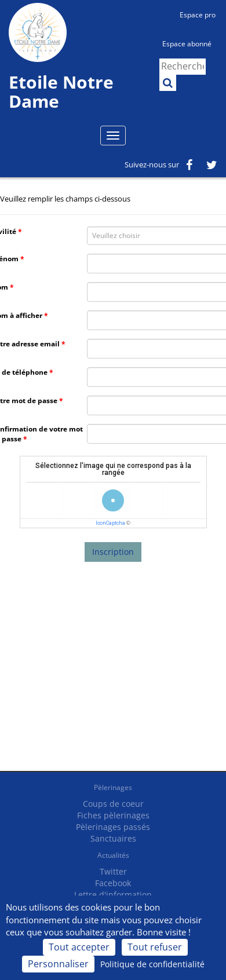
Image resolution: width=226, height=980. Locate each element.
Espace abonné (187, 44)
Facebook (113, 883)
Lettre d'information (113, 895)
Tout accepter (79, 947)
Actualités (113, 855)
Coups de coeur (113, 804)
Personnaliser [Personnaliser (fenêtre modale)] (58, 964)
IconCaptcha (110, 523)
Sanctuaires (113, 838)
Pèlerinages (113, 787)
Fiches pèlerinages (113, 815)
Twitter (113, 871)
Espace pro (198, 15)
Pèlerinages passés (113, 827)
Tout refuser (155, 947)
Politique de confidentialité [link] (152, 964)
